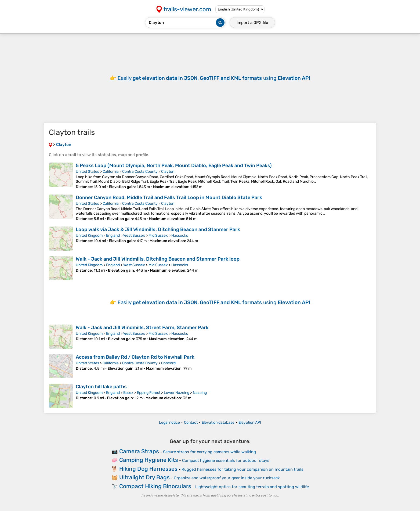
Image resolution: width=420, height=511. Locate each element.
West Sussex (134, 235)
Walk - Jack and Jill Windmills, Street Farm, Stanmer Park (142, 328)
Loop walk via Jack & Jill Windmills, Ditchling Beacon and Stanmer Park (158, 229)
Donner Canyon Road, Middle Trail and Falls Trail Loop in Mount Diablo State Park (169, 197)
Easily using (214, 78)
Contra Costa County (140, 172)
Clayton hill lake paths (101, 387)
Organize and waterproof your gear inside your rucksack (227, 478)
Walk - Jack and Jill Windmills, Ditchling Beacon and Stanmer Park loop (158, 259)
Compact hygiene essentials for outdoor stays (226, 460)
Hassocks (180, 235)
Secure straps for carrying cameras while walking (209, 452)
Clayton (168, 172)
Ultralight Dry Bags (144, 477)
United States (87, 172)
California (111, 172)
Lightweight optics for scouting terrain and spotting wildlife (252, 487)
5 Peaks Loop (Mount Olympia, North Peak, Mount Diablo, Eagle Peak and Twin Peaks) (174, 165)
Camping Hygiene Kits (149, 460)
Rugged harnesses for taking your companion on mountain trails (242, 469)
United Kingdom (89, 235)
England (113, 235)
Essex (128, 393)
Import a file (252, 23)
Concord (168, 363)
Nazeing (200, 393)
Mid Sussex (158, 235)
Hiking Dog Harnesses (148, 469)
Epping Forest (149, 393)
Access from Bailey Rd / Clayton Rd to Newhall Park (135, 357)
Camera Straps (139, 451)
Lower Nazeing (177, 393)
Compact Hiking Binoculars (155, 486)
